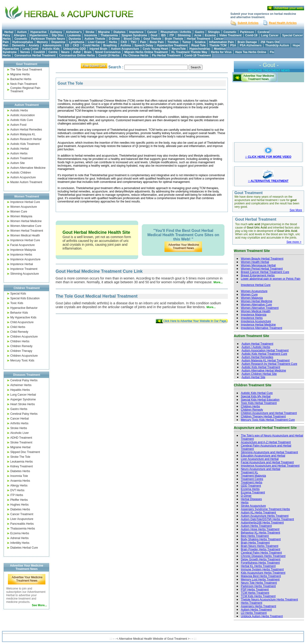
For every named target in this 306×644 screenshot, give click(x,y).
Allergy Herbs (19, 486)
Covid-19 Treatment (198, 55)
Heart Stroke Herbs (23, 404)
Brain (88, 52)
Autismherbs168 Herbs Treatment (262, 523)
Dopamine (58, 42)
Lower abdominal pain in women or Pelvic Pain (270, 279)
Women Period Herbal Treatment (262, 269)
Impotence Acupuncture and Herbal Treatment (270, 466)
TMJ (133, 42)
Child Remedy (19, 332)
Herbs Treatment (251, 603)
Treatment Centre (252, 479)
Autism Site (18, 163)
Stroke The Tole (20, 457)
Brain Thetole (174, 39)
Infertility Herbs (20, 543)
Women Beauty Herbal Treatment (262, 259)
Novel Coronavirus (108, 52)
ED (67, 45)
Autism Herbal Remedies (26, 130)
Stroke (90, 32)
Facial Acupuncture (22, 245)
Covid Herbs (91, 45)
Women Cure (19, 212)
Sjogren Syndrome (134, 35)
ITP (172, 35)
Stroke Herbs (19, 428)
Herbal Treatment (199, 39)
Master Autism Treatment (26, 182)
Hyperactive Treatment (172, 45)
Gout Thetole (152, 39)
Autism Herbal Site (253, 377)
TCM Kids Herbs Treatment (258, 596)
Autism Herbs (19, 153)
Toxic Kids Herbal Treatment (259, 403)
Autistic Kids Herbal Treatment (261, 367)
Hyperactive (38, 32)
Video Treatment (230, 35)
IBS (164, 35)
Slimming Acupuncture (25, 274)
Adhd (77, 52)
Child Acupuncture (22, 322)
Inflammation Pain (221, 42)
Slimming (184, 35)
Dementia (18, 45)
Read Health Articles (283, 23)
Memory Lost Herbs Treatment (260, 579)
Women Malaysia (21, 216)
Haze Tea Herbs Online (251, 52)
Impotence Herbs (21, 255)
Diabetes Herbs (20, 471)
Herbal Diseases (251, 499)
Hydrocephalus (23, 42)
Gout (154, 35)
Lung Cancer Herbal (23, 395)
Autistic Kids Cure (22, 120)
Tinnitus (173, 42)
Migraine (104, 32)
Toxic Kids (17, 303)
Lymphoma (77, 42)
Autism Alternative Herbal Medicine (264, 371)
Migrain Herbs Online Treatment (146, 52)
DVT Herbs (17, 490)
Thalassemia (109, 35)
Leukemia (74, 35)
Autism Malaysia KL (23, 134)
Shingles (214, 32)
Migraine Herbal (20, 447)
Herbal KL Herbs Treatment (258, 566)
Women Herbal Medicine (26, 221)
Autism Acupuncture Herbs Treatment (265, 516)
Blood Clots (132, 39)
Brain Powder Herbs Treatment (260, 549)
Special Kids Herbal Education (260, 400)
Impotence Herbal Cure (25, 202)
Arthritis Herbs (19, 423)
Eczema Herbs (20, 533)
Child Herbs (18, 327)
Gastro (199, 32)
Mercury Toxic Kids (22, 360)
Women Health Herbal (255, 262)
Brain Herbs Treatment (255, 543)
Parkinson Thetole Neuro (48, 39)
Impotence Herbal (22, 264)
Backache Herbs (21, 79)
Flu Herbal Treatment (166, 55)
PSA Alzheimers (251, 45)
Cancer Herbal (19, 419)
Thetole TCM (218, 45)
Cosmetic (230, 32)
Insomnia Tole (19, 476)
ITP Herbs (17, 495)
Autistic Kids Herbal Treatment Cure (264, 354)
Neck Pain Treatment (24, 84)
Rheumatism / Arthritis (176, 32)
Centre (53, 52)
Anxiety (34, 45)
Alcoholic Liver (19, 433)
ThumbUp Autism (277, 45)
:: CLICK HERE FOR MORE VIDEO (268, 157)
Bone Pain (157, 42)
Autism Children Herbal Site (259, 374)
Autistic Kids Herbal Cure (257, 393)
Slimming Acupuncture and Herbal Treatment (269, 452)
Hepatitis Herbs (20, 390)
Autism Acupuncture (125, 49)
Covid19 (39, 52)
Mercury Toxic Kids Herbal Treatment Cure (268, 420)
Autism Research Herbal (26, 139)
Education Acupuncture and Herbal (263, 456)
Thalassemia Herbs (23, 529)
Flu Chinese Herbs (136, 55)
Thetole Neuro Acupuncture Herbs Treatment (269, 600)
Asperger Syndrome (23, 399)
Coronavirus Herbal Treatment (35, 55)
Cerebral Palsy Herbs (24, 380)
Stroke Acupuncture (253, 506)
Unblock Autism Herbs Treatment (262, 616)
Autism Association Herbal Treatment (265, 350)
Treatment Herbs (251, 482)
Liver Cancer (97, 42)
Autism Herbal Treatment (257, 344)
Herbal (9, 32)
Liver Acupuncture (22, 519)
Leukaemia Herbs (22, 462)
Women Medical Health (25, 235)
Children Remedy (21, 346)
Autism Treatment (22, 158)
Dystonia (75, 39)
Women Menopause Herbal (258, 265)
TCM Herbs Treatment (255, 593)
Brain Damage (247, 42)
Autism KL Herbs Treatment (258, 513)
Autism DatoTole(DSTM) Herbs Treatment (267, 519)
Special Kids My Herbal (256, 396)
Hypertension (39, 35)
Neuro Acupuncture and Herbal (260, 469)
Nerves (25, 52)
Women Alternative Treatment (260, 308)
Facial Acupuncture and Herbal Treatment (267, 462)
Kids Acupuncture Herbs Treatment (263, 573)
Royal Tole (198, 45)
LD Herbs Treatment (254, 613)
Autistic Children (21, 173)
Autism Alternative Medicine (28, 168)
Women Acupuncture (24, 207)
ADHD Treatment (21, 438)
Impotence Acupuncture (25, 259)
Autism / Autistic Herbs (256, 347)
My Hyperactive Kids (23, 317)
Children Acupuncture (24, 337)
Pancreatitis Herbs (22, 524)
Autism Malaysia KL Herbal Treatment (265, 360)
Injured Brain (98, 49)
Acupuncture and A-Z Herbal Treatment (266, 442)
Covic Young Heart (155, 49)
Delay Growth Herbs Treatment (260, 559)
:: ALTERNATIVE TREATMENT (268, 181)
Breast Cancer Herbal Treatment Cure (265, 272)
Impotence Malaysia (23, 250)
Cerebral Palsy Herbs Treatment (261, 553)
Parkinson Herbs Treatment (258, 586)
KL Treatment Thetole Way (189, 52)
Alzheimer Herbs (21, 385)
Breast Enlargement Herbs (258, 275)
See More (296, 210)
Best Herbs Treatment (255, 536)
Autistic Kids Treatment (25, 144)
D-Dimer (114, 39)
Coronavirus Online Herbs (77, 55)
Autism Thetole (95, 39)
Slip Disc (58, 35)
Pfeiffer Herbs (19, 500)
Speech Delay (144, 45)
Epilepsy (56, 32)
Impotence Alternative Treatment (261, 328)
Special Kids (18, 294)
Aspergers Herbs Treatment (258, 606)
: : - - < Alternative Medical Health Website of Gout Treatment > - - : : (153, 639)
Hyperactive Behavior (24, 308)
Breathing (110, 45)
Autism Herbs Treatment (256, 526)
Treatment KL (249, 472)
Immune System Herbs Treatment (262, 569)
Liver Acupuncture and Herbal (260, 459)
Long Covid (30, 49)
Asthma (126, 45)
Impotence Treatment (24, 269)
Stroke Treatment (21, 442)
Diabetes (120, 32)
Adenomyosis (52, 45)
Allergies (20, 35)
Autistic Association (23, 115)
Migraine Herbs (20, 74)
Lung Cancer (270, 35)
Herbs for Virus (221, 52)
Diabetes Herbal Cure (24, 548)
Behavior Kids (19, 313)
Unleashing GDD (75, 49)
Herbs (113, 42)
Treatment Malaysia (253, 476)
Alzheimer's (74, 32)
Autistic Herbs (19, 110)
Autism (22, 32)
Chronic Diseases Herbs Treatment (263, 556)
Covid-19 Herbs (109, 55)
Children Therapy (21, 351)
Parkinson (247, 32)
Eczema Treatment (253, 492)
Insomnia (91, 35)
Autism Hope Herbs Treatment (260, 529)
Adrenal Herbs (19, 538)
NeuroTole (179, 49)
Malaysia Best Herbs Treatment (261, 576)
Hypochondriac (200, 49)
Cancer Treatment (22, 514)
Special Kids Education (25, 298)
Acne (198, 35)
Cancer (152, 32)
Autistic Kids (51, 49)
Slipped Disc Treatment (25, 452)
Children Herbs (20, 341)
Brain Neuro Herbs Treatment (260, 546)
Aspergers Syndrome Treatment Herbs (265, 509)
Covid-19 (251, 35)
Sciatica (200, 42)
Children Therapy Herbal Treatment (263, 416)
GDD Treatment (251, 486)
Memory (42, 42)
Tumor (186, 42)
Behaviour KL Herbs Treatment (260, 533)
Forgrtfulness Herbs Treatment (260, 563)
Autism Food (18, 125)
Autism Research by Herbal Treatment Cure (269, 364)
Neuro (65, 52)
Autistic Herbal (19, 149)
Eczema (210, 35)
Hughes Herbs (19, 505)
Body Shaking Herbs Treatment (261, 539)
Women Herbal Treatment (27, 231)
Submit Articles (248, 23)
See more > (294, 242)
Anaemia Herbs (20, 481)
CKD (124, 42)
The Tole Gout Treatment (26, 70)
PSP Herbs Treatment (255, 589)
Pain (143, 42)
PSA (233, 45)
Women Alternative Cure (26, 226)
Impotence (136, 32)
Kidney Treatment (22, 466)
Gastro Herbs (19, 409)
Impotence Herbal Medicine (258, 325)
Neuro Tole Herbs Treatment (259, 583)
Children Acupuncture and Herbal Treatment (269, 413)
